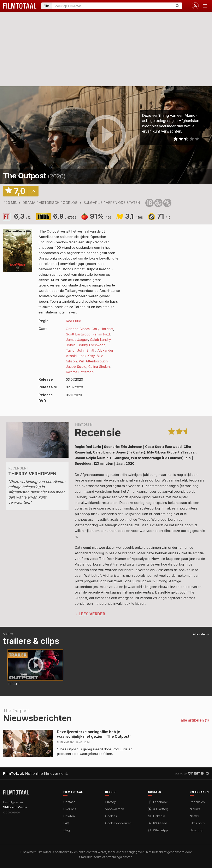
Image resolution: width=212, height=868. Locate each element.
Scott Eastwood (78, 334)
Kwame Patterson (80, 372)
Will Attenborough (93, 361)
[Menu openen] (205, 6)
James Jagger (77, 340)
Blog (67, 830)
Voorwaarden (115, 809)
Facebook (158, 802)
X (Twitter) (158, 809)
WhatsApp (158, 830)
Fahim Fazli (101, 334)
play (106, 135)
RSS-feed (158, 823)
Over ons (70, 809)
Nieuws (195, 809)
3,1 (134, 216)
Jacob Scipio (76, 367)
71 (164, 216)
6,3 (22, 216)
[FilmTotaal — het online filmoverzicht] (16, 792)
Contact (69, 802)
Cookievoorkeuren (118, 823)
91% (101, 216)
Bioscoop (196, 830)
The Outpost (25, 176)
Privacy (110, 802)
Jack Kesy (87, 356)
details (33, 191)
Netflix (194, 816)
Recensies (197, 802)
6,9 (65, 216)
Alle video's (201, 634)
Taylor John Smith (81, 350)
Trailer (14, 684)
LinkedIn (157, 816)
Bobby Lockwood (92, 345)
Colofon (69, 816)
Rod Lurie (73, 321)
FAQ (66, 823)
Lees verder (92, 614)
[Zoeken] (177, 6)
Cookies (111, 816)
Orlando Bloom (78, 329)
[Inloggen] (195, 6)
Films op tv (197, 823)
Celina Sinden (99, 367)
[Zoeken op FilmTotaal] (112, 6)
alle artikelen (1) (195, 720)
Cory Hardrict (102, 329)
